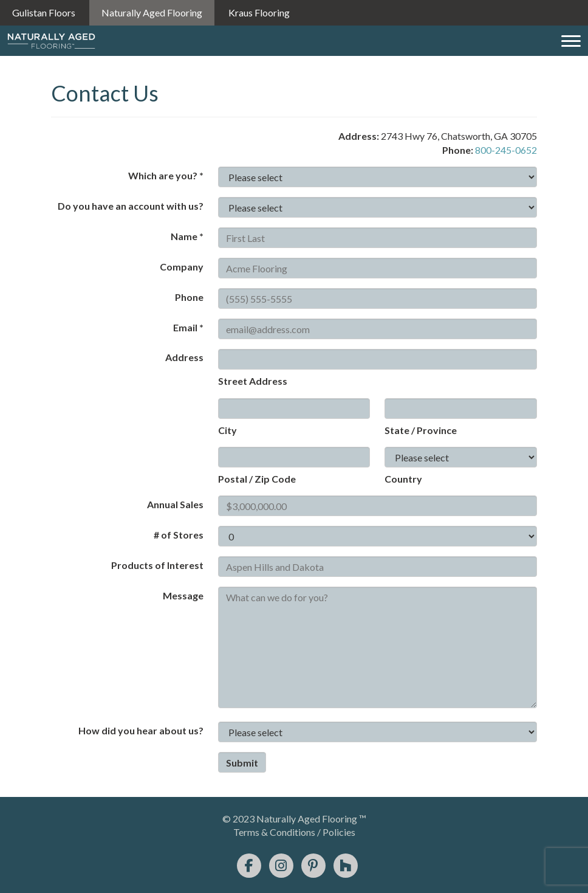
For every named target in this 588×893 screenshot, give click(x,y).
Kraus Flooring (259, 12)
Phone (189, 297)
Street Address (253, 381)
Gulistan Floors (44, 12)
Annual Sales (175, 504)
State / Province (421, 430)
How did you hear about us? (141, 730)
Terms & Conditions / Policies (294, 832)
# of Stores (179, 535)
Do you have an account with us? (131, 206)
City (227, 430)
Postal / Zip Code (257, 479)
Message (183, 595)
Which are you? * (166, 175)
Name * (187, 236)
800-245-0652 (506, 150)
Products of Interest (157, 565)
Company (182, 267)
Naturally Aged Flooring (152, 12)
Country (403, 479)
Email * (188, 327)
